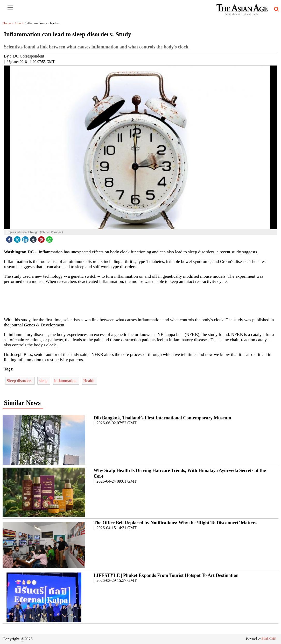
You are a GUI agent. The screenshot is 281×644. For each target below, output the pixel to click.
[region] (140, 300)
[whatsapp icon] (50, 238)
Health (89, 381)
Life (20, 23)
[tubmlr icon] (34, 238)
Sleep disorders (20, 381)
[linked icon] (26, 238)
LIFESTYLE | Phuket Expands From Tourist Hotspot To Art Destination (166, 575)
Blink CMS (269, 639)
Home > (9, 23)
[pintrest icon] (42, 238)
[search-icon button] (276, 9)
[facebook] (10, 238)
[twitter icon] (18, 238)
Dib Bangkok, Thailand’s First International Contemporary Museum (162, 418)
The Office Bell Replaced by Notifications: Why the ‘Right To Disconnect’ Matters (175, 523)
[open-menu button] (10, 8)
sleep (44, 381)
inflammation (66, 381)
